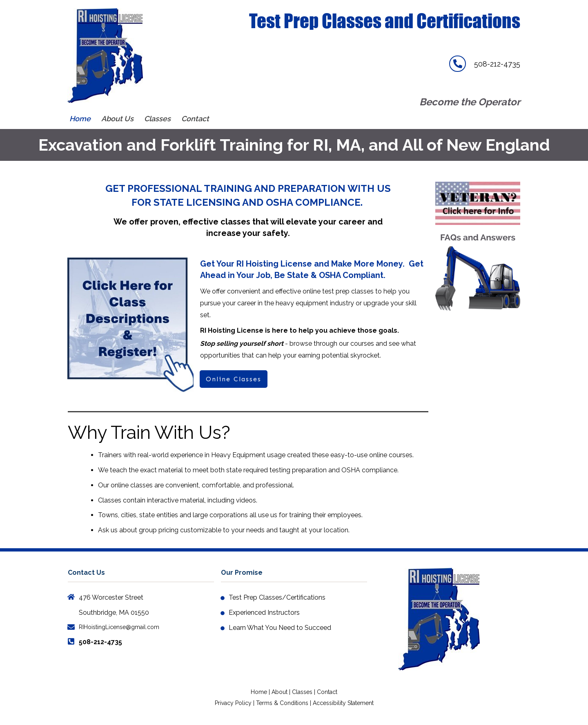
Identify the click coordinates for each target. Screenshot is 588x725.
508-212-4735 (497, 64)
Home (259, 692)
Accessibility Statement (343, 703)
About (280, 692)
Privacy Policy (233, 703)
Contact (327, 692)
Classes (302, 692)
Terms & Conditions (282, 703)
